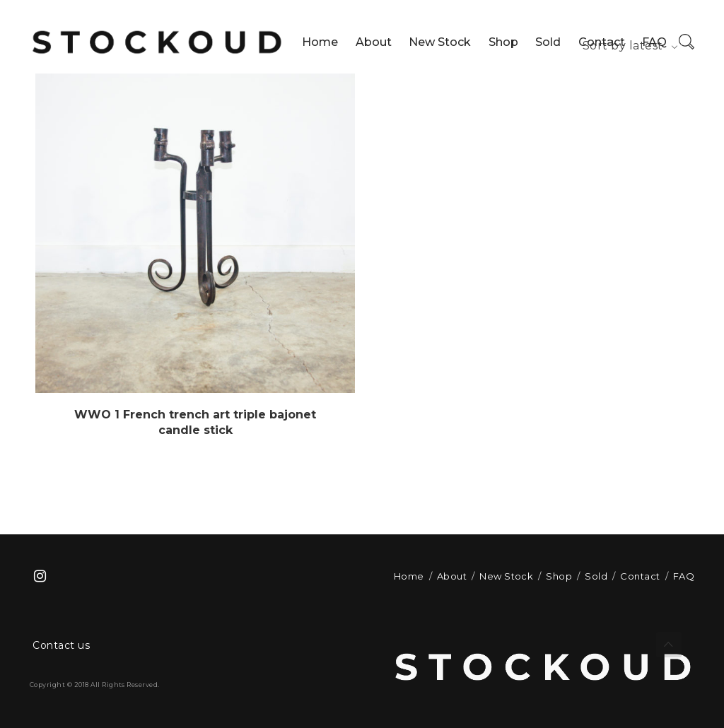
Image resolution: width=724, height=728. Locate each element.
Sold (548, 42)
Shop (503, 42)
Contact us (61, 645)
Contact (602, 42)
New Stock (440, 42)
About (374, 42)
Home (320, 42)
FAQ (654, 42)
